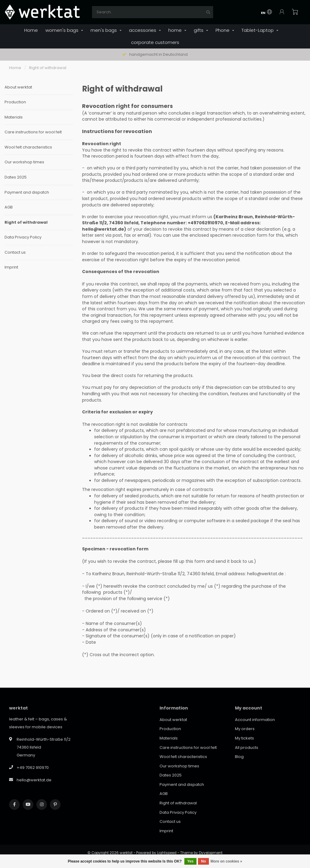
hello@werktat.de (34, 780)
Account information (255, 720)
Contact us (15, 252)
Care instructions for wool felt (33, 132)
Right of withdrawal (26, 222)
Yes (191, 861)
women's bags (62, 30)
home (175, 30)
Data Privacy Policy (23, 237)
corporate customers (155, 42)
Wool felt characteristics (28, 147)
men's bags (104, 30)
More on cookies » (226, 861)
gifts (199, 30)
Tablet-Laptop (258, 30)
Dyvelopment (211, 853)
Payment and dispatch (27, 192)
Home (31, 30)
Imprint (11, 267)
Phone (223, 30)
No (203, 861)
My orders (245, 729)
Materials (14, 117)
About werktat (18, 87)
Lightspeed (167, 853)
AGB (9, 207)
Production (15, 102)
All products (247, 748)
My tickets (244, 738)
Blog (239, 757)
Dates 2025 (16, 177)
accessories (143, 30)
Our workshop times (24, 162)
